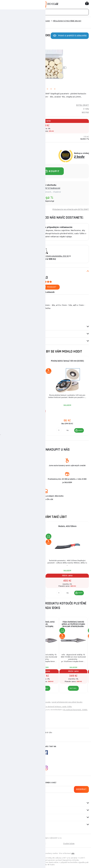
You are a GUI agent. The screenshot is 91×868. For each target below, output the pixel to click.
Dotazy (7, 341)
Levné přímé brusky (43, 702)
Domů (5, 21)
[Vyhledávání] (46, 12)
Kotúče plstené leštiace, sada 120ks (57, 707)
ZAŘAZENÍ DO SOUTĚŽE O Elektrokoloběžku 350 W (45, 256)
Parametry (7, 327)
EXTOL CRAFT (83, 105)
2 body (79, 156)
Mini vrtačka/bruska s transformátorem (24, 361)
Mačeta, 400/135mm (67, 526)
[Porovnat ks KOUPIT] (15, 428)
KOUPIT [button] (37, 428)
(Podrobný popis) (23, 100)
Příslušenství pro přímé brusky (67, 21)
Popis (5, 271)
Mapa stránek (24, 844)
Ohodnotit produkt (46, 287)
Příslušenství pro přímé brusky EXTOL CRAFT (71, 209)
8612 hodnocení (52, 188)
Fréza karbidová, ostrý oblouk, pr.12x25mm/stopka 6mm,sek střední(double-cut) (45, 625)
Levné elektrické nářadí (12, 702)
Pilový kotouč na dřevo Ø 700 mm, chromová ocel (24, 527)
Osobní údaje (69, 844)
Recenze (7, 334)
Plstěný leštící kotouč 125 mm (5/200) (67, 361)
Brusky (32, 21)
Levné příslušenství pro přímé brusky (67, 702)
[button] (36, 428)
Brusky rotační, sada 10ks (16, 622)
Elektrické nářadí (18, 21)
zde (73, 853)
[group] (24, 396)
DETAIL (16, 688)
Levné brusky (28, 702)
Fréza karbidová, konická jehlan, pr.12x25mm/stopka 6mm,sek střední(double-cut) (73, 625)
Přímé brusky (44, 21)
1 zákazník (50, 292)
